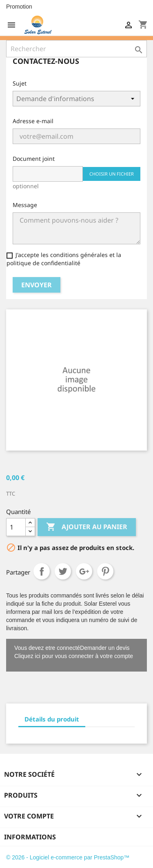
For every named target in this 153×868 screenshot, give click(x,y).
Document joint (34, 159)
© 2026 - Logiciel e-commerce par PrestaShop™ (68, 857)
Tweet (63, 571)
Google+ (84, 571)
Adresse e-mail (33, 121)
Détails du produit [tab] (52, 719)
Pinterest (105, 571)
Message (25, 205)
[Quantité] (16, 527)
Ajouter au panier (87, 527)
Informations (30, 837)
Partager (42, 571)
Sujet (20, 83)
